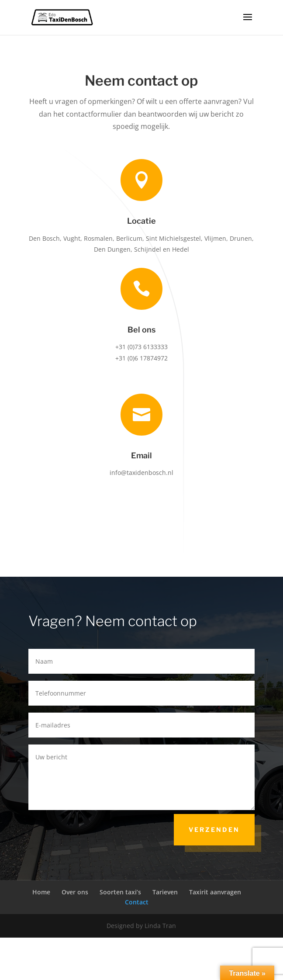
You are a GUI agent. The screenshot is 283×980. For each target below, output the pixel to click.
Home (41, 892)
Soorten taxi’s (120, 892)
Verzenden (214, 829)
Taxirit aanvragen (215, 892)
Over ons (75, 892)
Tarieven (165, 892)
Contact (137, 902)
